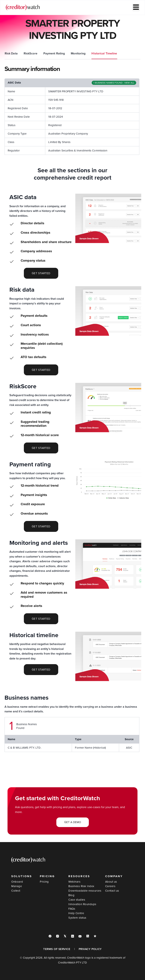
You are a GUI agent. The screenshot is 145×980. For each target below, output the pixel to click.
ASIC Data (31, 53)
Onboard (17, 882)
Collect (16, 891)
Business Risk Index (81, 886)
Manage (17, 886)
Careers (110, 886)
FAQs (72, 909)
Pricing (44, 882)
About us (111, 882)
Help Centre (76, 913)
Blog (71, 895)
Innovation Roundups (82, 904)
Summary (11, 53)
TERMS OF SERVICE (57, 949)
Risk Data (50, 53)
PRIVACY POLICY (90, 949)
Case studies (77, 900)
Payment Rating (93, 53)
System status (77, 918)
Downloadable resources (85, 891)
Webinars (74, 882)
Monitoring (117, 53)
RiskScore (69, 53)
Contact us (112, 891)
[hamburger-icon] (136, 8)
